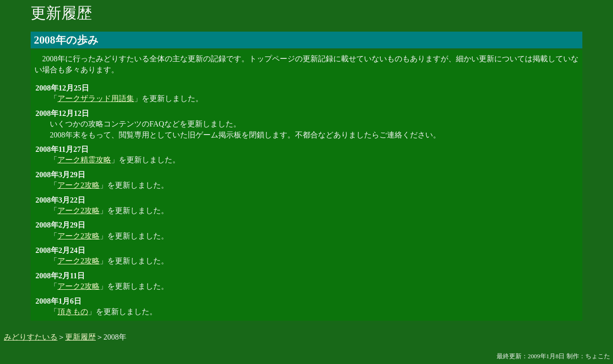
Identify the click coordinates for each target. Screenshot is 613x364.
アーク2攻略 (79, 185)
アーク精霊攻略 (84, 160)
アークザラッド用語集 (96, 98)
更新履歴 (80, 337)
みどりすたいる (31, 337)
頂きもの (73, 312)
